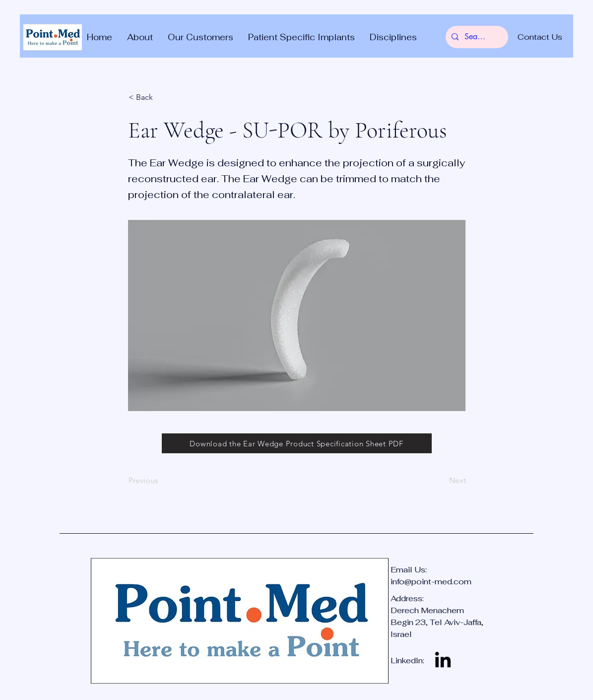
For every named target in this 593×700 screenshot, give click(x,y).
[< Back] (161, 97)
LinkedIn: (407, 661)
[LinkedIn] (443, 661)
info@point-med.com (431, 582)
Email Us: (410, 570)
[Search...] (476, 37)
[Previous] (161, 481)
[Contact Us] (540, 37)
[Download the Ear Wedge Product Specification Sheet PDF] (297, 443)
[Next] (441, 481)
